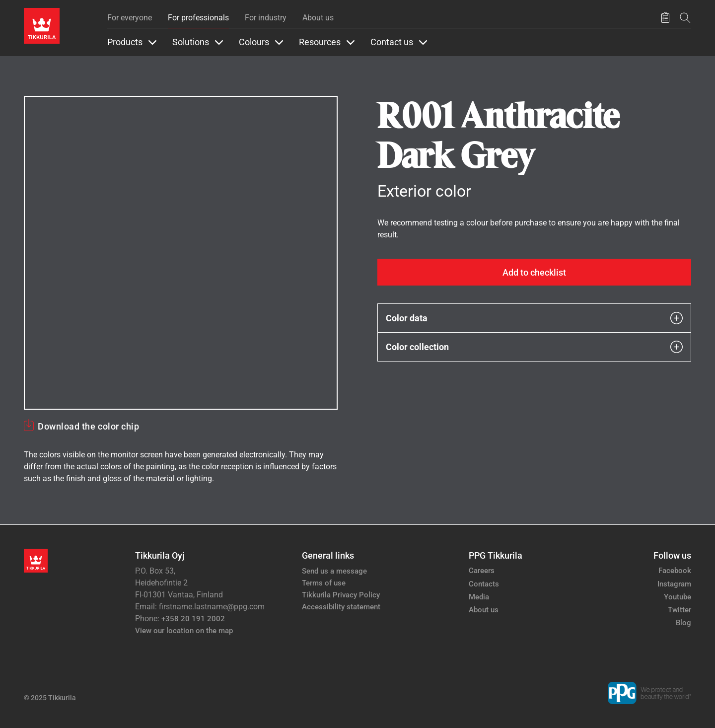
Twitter (679, 610)
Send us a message (334, 571)
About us (318, 18)
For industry (266, 18)
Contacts (484, 584)
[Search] (685, 18)
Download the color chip (88, 426)
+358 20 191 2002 (193, 619)
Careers (482, 571)
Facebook (675, 571)
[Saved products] (665, 18)
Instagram (674, 584)
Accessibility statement (341, 607)
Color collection (534, 347)
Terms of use (324, 583)
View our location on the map (184, 631)
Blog (683, 623)
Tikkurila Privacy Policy (341, 595)
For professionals (198, 18)
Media (479, 597)
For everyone (130, 18)
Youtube (678, 597)
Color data (534, 318)
